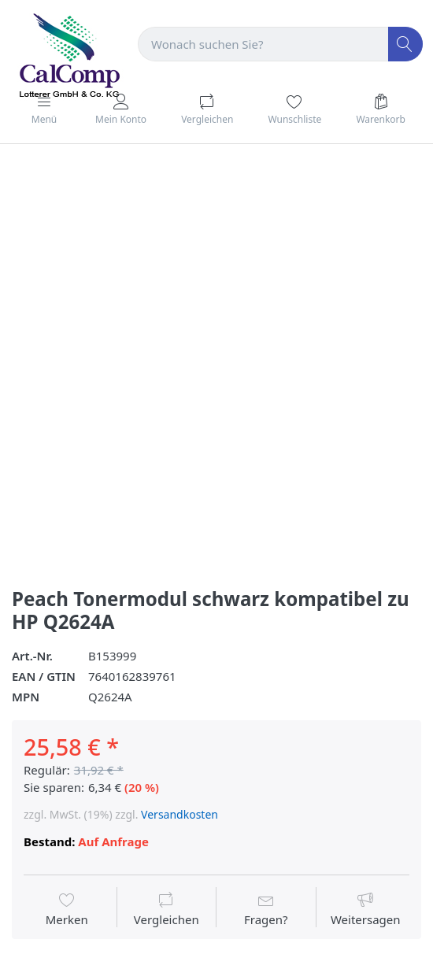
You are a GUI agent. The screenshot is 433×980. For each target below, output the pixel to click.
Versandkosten (179, 814)
